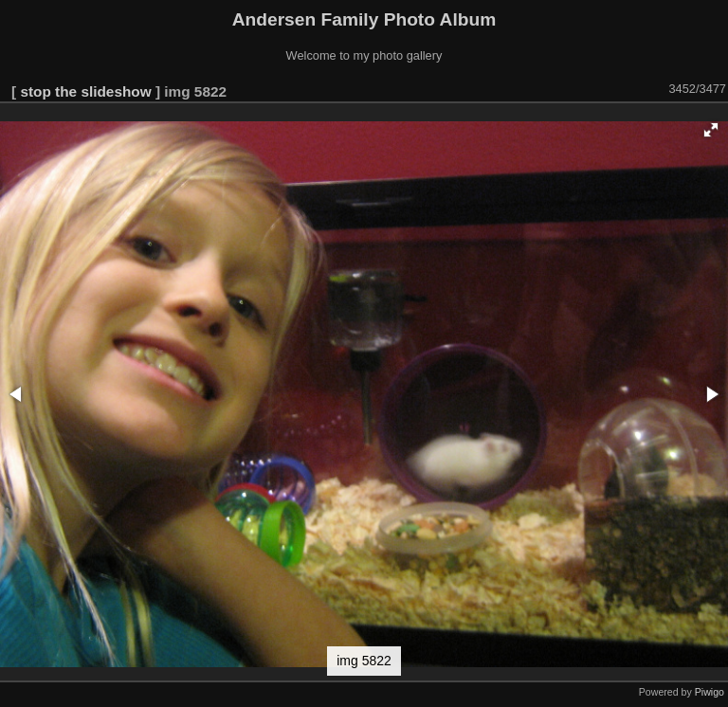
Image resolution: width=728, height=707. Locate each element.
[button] (711, 130)
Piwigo (710, 692)
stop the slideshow (85, 91)
